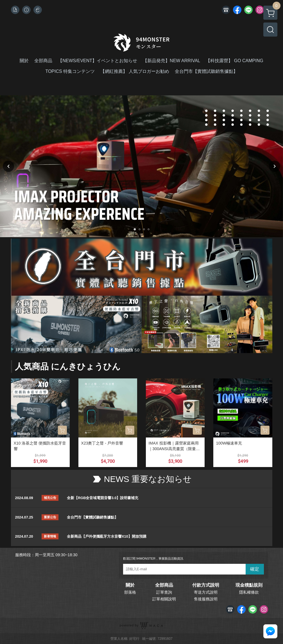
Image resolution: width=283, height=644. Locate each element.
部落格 (130, 592)
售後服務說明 (206, 599)
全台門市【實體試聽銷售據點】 (92, 517)
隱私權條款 (249, 592)
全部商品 (164, 585)
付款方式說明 (206, 585)
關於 (130, 585)
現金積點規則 (249, 585)
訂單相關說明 (164, 599)
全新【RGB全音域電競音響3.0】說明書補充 (103, 498)
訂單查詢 (164, 592)
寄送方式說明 (206, 592)
